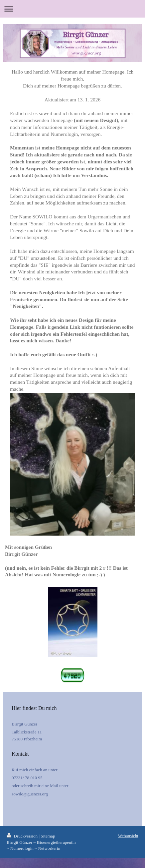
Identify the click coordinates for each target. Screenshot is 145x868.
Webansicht (128, 836)
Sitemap (48, 836)
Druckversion (23, 836)
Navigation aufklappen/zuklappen (72, 9)
